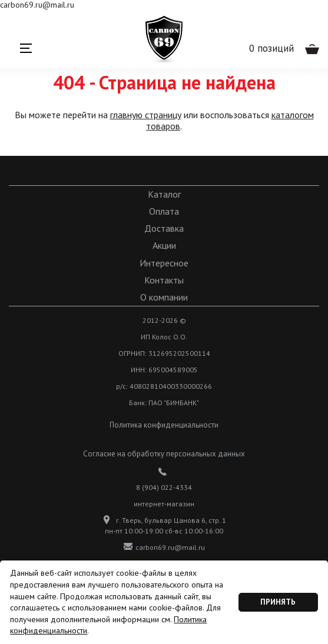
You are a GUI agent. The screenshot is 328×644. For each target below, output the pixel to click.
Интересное (164, 263)
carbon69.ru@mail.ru (164, 547)
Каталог (164, 194)
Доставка (164, 228)
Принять (278, 602)
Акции (164, 246)
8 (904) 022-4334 (164, 487)
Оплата (164, 211)
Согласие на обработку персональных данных (164, 454)
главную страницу (146, 115)
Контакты (164, 280)
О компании (164, 297)
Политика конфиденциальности (164, 425)
